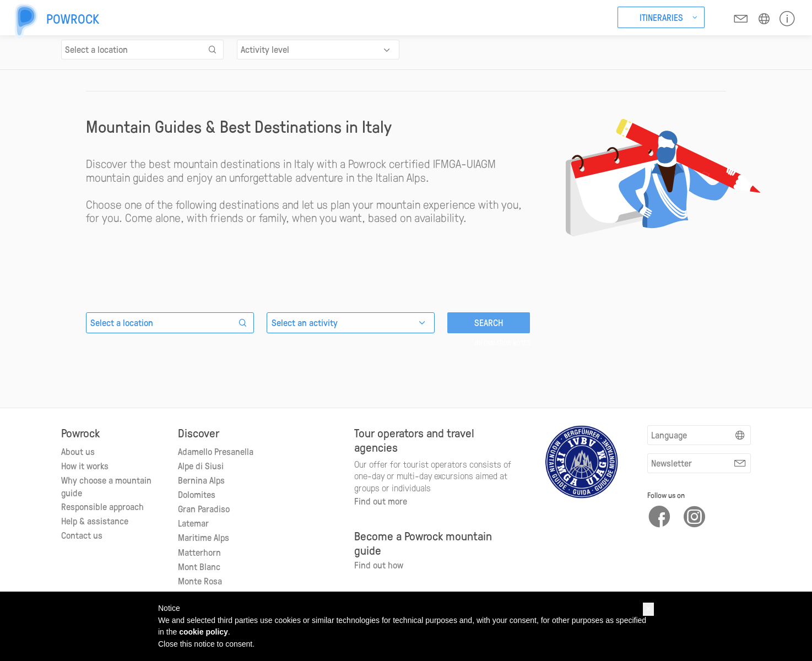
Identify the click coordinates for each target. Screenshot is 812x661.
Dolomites (197, 494)
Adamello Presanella (216, 451)
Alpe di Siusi (201, 465)
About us (78, 451)
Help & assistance (95, 521)
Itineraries (661, 17)
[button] (648, 609)
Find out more (381, 501)
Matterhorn (199, 552)
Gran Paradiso (204, 508)
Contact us (82, 535)
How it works (85, 465)
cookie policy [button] (204, 632)
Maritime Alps (204, 537)
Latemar (193, 523)
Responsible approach (102, 506)
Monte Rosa (200, 581)
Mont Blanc (199, 566)
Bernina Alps (201, 480)
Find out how (379, 565)
